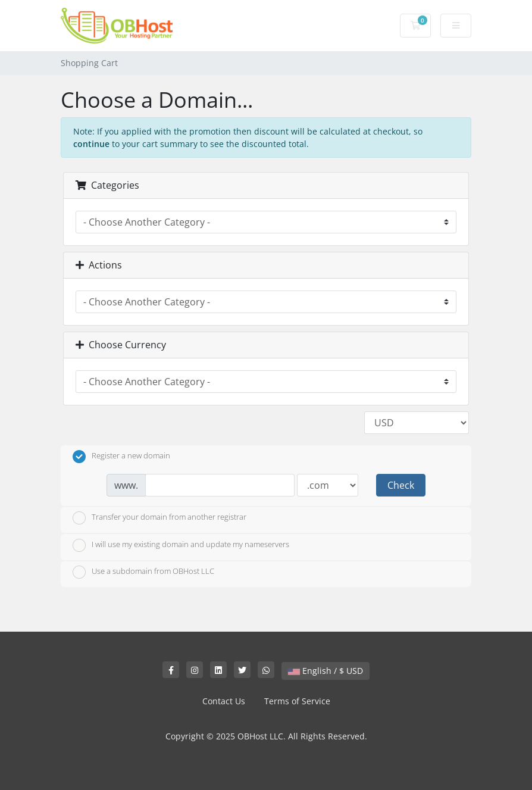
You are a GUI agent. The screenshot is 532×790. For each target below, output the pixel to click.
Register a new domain (121, 457)
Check (401, 485)
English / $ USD (326, 671)
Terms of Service (297, 701)
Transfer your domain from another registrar (159, 518)
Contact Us (224, 701)
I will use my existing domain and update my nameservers (181, 545)
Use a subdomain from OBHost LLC (143, 572)
